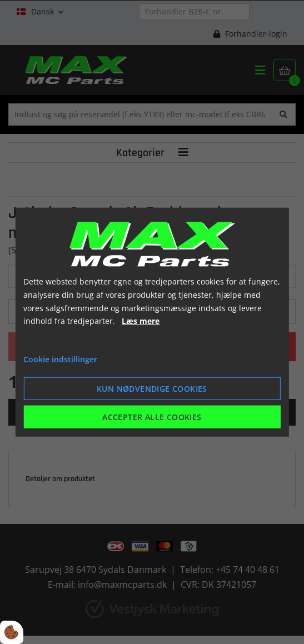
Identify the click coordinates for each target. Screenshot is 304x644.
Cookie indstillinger (60, 359)
